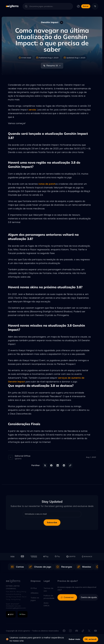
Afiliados (35, 593)
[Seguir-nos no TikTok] (83, 631)
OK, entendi (91, 639)
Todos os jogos (35, 599)
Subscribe (52, 523)
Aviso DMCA (46, 604)
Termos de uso (48, 590)
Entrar (86, 6)
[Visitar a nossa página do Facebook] (64, 631)
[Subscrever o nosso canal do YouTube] (95, 631)
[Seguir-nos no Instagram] (70, 631)
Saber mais (74, 639)
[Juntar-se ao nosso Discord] (77, 631)
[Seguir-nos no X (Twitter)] (89, 631)
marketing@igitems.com (16, 608)
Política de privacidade (49, 597)
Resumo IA (52, 66)
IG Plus (34, 588)
